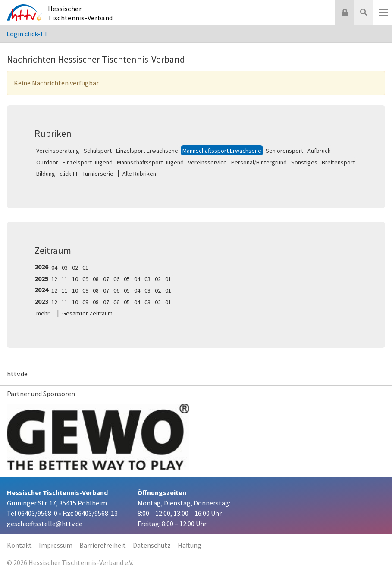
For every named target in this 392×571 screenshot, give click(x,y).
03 (65, 268)
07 (106, 279)
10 (75, 279)
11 (65, 279)
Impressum (56, 545)
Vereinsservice (207, 162)
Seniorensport (284, 151)
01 (85, 268)
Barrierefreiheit (103, 545)
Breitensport (338, 162)
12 (54, 279)
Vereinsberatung (58, 151)
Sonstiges (304, 162)
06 (116, 279)
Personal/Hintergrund (259, 162)
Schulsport (98, 151)
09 (85, 279)
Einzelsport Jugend (88, 162)
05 (127, 279)
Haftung (190, 545)
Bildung (46, 174)
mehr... (45, 313)
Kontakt (19, 545)
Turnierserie (98, 174)
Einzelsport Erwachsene (147, 151)
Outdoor (47, 162)
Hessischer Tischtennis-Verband (80, 13)
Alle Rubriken (139, 174)
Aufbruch (319, 151)
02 (75, 268)
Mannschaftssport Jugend (150, 162)
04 (54, 268)
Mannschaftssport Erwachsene (222, 151)
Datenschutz (152, 545)
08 (96, 279)
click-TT (69, 174)
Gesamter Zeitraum (87, 313)
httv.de (17, 374)
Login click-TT (27, 34)
